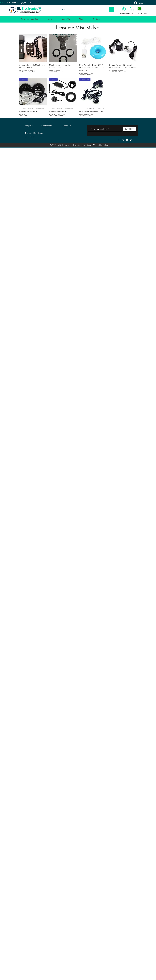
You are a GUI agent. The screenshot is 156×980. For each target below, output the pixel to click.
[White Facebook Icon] (119, 140)
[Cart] (134, 14)
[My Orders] (125, 14)
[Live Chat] (143, 14)
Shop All (29, 126)
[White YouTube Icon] (127, 140)
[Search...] (83, 10)
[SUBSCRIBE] (129, 129)
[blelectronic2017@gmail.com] (19, 3)
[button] (132, 9)
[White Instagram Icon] (123, 140)
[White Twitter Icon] (131, 140)
